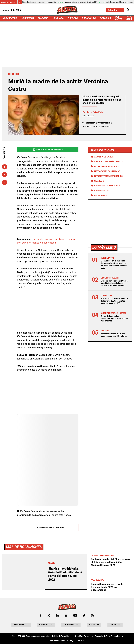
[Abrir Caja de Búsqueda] (128, 10)
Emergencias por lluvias (107, 171)
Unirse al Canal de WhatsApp (48, 150)
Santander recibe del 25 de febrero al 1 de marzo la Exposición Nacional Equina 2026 (110, 635)
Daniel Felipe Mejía (95, 112)
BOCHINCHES (89, 18)
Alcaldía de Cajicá (104, 157)
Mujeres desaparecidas (106, 166)
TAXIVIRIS (43, 18)
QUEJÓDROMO (10, 18)
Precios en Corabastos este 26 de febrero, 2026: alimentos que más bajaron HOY (114, 301)
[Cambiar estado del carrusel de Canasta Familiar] (20, 2)
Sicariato (99, 181)
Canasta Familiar (9, 2)
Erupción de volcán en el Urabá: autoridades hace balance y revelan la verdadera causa (114, 283)
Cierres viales (101, 191)
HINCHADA (58, 18)
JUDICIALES (28, 18)
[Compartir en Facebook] (5, 167)
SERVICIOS (105, 18)
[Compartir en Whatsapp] (5, 182)
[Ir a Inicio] (67, 10)
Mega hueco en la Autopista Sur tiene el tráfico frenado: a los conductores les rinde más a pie (114, 264)
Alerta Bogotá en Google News (48, 528)
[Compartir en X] (5, 175)
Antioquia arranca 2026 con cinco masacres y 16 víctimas (114, 335)
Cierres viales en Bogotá (107, 186)
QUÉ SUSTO (119, 18)
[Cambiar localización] (115, 10)
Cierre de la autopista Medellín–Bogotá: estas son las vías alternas (114, 318)
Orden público (102, 195)
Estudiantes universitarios (108, 176)
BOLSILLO (73, 18)
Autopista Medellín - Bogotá (109, 162)
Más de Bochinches (24, 620)
